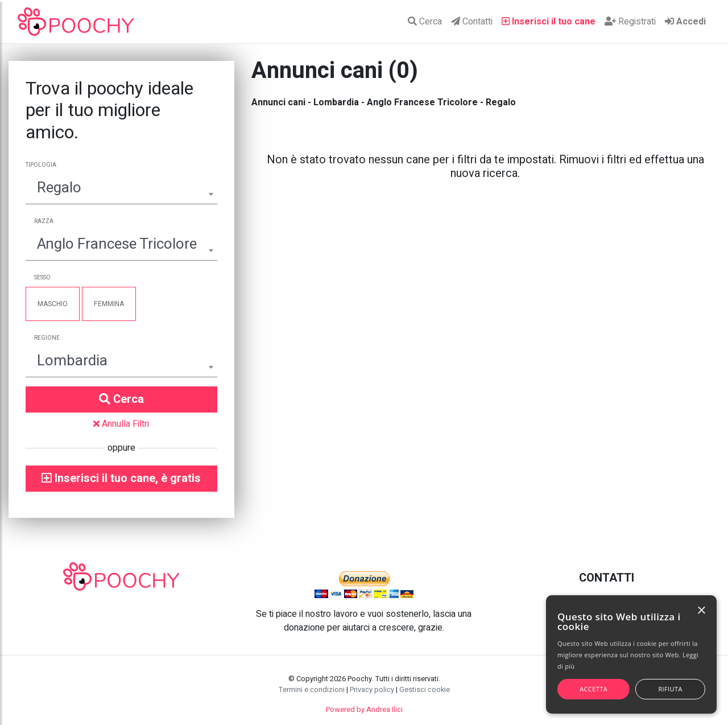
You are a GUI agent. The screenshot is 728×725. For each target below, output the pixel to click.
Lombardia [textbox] (72, 361)
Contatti (472, 22)
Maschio (53, 304)
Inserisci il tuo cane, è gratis (121, 478)
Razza (44, 221)
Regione (47, 338)
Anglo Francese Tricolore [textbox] (117, 244)
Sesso (42, 278)
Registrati (630, 22)
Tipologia (41, 165)
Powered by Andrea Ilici (364, 710)
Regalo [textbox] (59, 188)
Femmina (109, 304)
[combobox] (121, 189)
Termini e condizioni (312, 690)
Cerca (425, 22)
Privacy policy (372, 690)
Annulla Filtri (121, 424)
